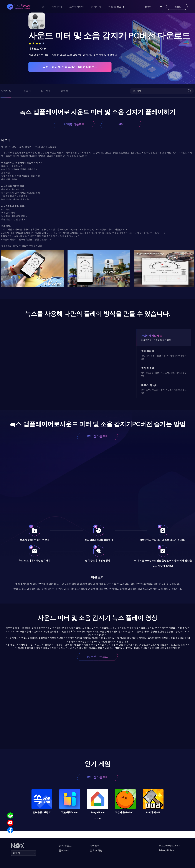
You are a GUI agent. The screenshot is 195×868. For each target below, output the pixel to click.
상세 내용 (6, 91)
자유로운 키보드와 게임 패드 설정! (156, 340)
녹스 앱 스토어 (116, 7)
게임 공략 (57, 7)
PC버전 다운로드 (74, 124)
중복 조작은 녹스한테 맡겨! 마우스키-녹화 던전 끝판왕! (164, 391)
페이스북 (95, 846)
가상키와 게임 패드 (152, 336)
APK (121, 124)
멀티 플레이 (148, 351)
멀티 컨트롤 (148, 368)
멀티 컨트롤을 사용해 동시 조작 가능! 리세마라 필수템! (164, 374)
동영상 (64, 91)
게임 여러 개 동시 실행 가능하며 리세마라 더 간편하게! (164, 357)
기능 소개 (26, 91)
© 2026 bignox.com (169, 846)
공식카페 (96, 7)
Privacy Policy (166, 850)
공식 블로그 (65, 846)
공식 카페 (64, 850)
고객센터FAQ (77, 7)
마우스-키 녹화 (149, 385)
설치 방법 (46, 91)
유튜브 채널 (96, 850)
